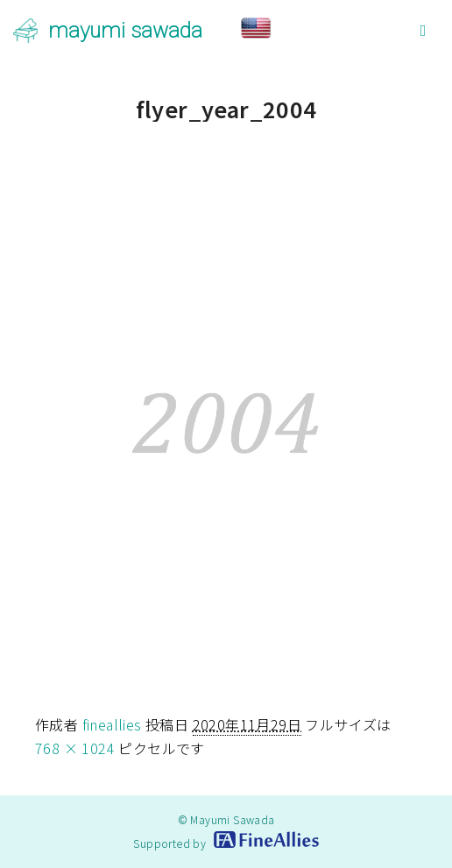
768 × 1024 (75, 748)
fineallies (112, 724)
